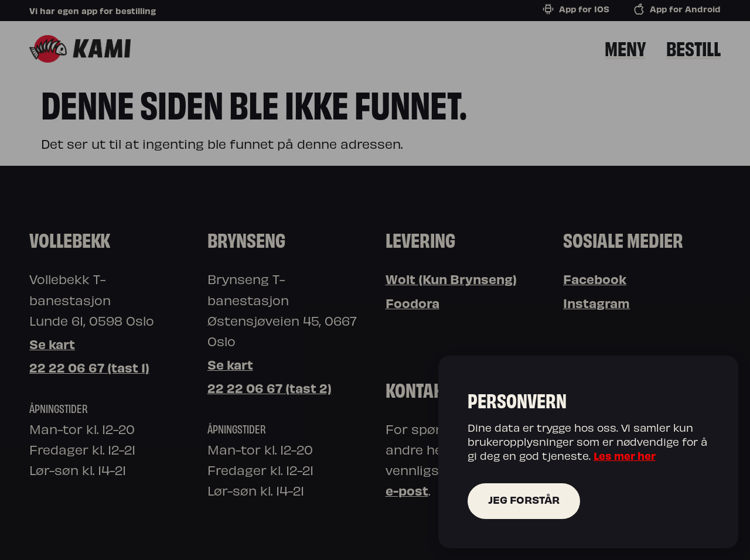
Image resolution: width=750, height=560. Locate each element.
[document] (375, 280)
